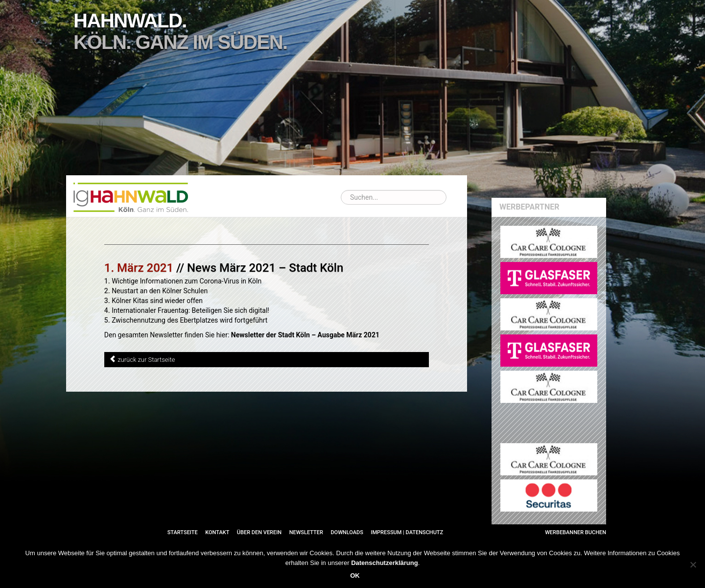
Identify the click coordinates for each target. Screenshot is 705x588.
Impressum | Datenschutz (407, 532)
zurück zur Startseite (146, 360)
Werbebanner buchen (576, 532)
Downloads (347, 532)
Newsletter (306, 532)
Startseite (183, 532)
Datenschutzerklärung (385, 563)
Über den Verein (259, 532)
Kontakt (217, 532)
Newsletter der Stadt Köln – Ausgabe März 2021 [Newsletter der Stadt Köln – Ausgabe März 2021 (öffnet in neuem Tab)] (305, 335)
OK (355, 576)
